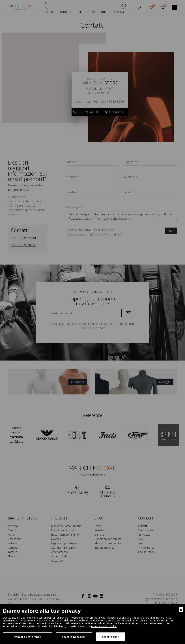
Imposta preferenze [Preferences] (27, 637)
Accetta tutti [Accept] (111, 637)
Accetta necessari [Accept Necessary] (74, 637)
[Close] (181, 610)
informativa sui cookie (104, 626)
